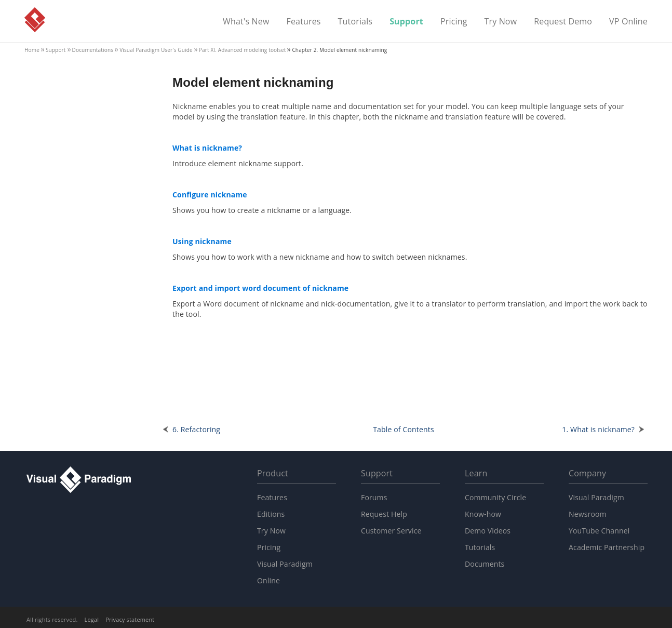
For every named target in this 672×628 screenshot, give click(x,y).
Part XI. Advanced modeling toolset (243, 50)
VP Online (628, 22)
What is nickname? (207, 148)
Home (32, 50)
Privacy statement (130, 619)
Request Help (384, 514)
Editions (271, 514)
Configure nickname (210, 195)
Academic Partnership (607, 547)
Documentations (93, 50)
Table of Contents (404, 429)
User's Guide (156, 50)
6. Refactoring (196, 429)
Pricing (454, 22)
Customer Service (391, 531)
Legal (92, 619)
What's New (246, 22)
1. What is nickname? (598, 429)
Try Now (500, 22)
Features (304, 22)
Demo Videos (488, 531)
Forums (374, 497)
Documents (485, 564)
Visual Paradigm (35, 20)
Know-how (483, 514)
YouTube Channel (599, 531)
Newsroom (588, 514)
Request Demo (563, 22)
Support (406, 22)
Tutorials (355, 22)
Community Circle (495, 497)
